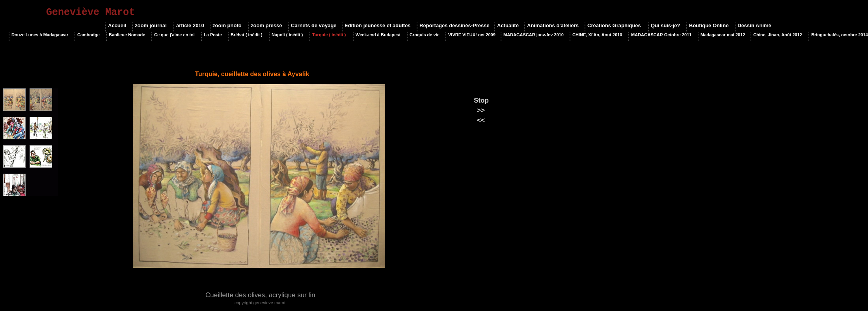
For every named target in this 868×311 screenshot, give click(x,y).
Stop (481, 100)
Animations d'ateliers (553, 25)
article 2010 (190, 25)
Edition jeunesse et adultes (378, 25)
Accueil (117, 25)
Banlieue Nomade (127, 35)
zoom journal (151, 25)
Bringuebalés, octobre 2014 (840, 35)
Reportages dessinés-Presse (454, 25)
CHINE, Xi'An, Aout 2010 (597, 35)
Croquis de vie (425, 35)
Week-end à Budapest (378, 35)
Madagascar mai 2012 (723, 35)
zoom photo (227, 25)
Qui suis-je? (665, 25)
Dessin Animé (754, 25)
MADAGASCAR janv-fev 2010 (534, 35)
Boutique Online (709, 25)
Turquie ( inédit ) (329, 35)
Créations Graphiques (614, 25)
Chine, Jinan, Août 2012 (778, 35)
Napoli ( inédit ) (287, 35)
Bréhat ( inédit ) (247, 35)
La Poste (213, 35)
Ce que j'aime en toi (174, 35)
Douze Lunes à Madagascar (40, 35)
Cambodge (88, 35)
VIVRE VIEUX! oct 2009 (471, 35)
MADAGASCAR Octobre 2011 (661, 35)
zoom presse (266, 25)
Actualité (508, 25)
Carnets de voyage (313, 25)
